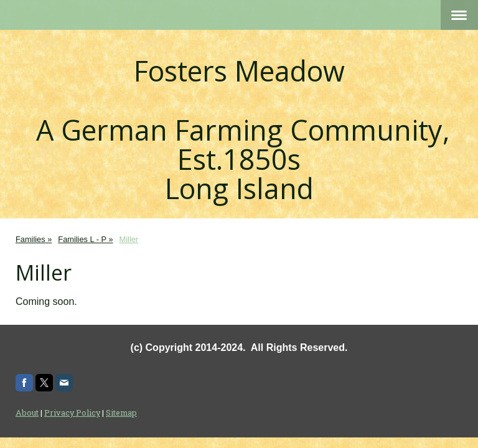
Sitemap (121, 413)
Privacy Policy (72, 413)
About (27, 413)
